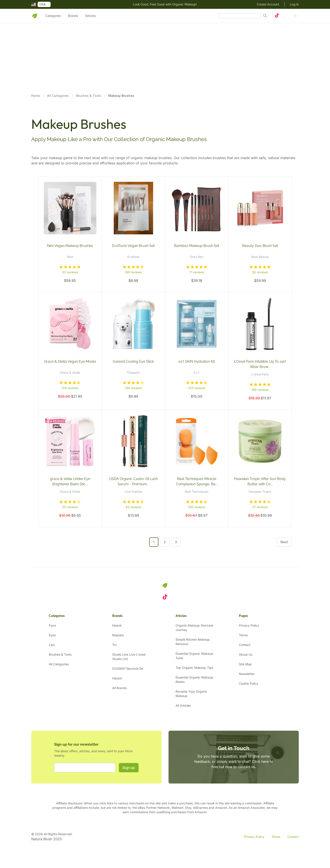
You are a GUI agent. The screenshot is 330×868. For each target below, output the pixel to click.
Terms (243, 635)
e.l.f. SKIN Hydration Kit (197, 361)
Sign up (129, 768)
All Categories (58, 96)
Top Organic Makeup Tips (194, 668)
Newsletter (247, 674)
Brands (73, 16)
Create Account (268, 4)
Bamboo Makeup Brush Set (197, 246)
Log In (294, 4)
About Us (246, 654)
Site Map (245, 664)
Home (36, 96)
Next (284, 542)
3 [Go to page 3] (176, 542)
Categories (53, 16)
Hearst (117, 625)
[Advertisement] (132, 54)
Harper (117, 678)
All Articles (183, 705)
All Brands (119, 688)
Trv (115, 645)
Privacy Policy (249, 625)
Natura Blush (42, 839)
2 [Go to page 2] (165, 542)
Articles (91, 16)
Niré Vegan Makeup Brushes (70, 246)
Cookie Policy (249, 683)
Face (52, 625)
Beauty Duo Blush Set (260, 246)
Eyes (52, 635)
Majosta (118, 635)
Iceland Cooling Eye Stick (133, 361)
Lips (52, 645)
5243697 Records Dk (128, 668)
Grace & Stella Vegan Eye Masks (70, 361)
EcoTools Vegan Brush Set (133, 246)
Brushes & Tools (89, 96)
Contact (245, 645)
